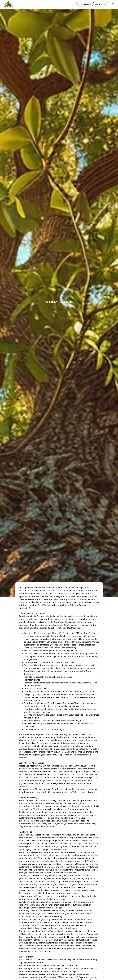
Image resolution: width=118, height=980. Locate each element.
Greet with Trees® (101, 4)
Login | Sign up (83, 4)
